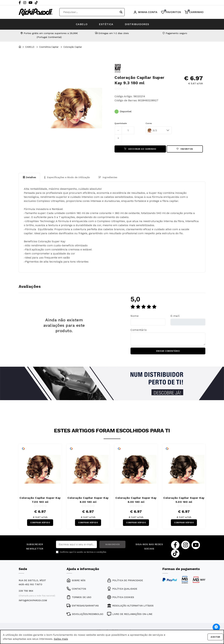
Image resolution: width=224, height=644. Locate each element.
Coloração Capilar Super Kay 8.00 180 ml (88, 500)
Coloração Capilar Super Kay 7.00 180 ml (40, 500)
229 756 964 (26, 591)
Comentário (139, 330)
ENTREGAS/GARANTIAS (83, 606)
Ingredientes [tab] (108, 177)
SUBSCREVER (113, 545)
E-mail (175, 316)
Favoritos (185, 149)
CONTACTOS (76, 589)
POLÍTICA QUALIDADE (122, 589)
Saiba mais (61, 639)
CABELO (81, 24)
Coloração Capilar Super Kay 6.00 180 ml (136, 500)
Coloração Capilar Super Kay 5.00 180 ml (184, 500)
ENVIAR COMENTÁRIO (168, 351)
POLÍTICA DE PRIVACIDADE (125, 580)
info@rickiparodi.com (33, 601)
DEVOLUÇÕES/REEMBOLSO (85, 614)
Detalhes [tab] (29, 177)
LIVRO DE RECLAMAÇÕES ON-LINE (130, 614)
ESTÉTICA (106, 24)
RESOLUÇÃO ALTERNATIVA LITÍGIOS (130, 606)
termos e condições (97, 552)
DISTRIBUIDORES (137, 24)
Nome (135, 316)
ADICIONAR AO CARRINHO (140, 149)
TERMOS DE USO (79, 597)
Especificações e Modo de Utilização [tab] (67, 177)
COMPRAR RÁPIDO (40, 523)
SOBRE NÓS (76, 580)
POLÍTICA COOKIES (121, 597)
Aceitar (215, 637)
